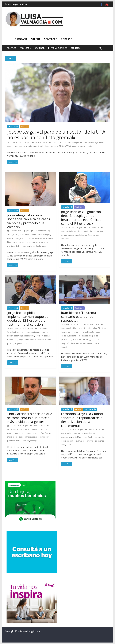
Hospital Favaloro (79, 332)
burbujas (17, 235)
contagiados (78, 433)
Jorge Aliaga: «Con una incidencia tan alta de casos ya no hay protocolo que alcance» (29, 221)
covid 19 (39, 336)
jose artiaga (93, 142)
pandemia (33, 242)
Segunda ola (36, 246)
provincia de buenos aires (18, 246)
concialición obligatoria (72, 142)
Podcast (67, 39)
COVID (70, 231)
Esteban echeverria (96, 437)
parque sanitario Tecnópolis (37, 437)
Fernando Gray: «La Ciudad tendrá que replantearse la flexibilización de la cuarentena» (82, 420)
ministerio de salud (15, 437)
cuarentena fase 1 (32, 433)
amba (54, 142)
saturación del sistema (77, 235)
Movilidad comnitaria (83, 231)
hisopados (12, 242)
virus (44, 246)
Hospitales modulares (79, 336)
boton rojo (18, 336)
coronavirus (29, 238)
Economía (25, 48)
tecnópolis (35, 441)
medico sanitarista (38, 340)
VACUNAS (65, 239)
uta (91, 146)
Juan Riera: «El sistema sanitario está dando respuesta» (79, 317)
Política (11, 48)
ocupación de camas (70, 343)
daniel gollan (91, 328)
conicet (10, 238)
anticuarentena (39, 332)
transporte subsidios (79, 146)
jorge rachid (24, 340)
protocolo (43, 242)
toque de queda (22, 344)
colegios (47, 235)
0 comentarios (39, 142)
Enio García (46, 433)
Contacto (51, 39)
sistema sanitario (87, 343)
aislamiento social (17, 332)
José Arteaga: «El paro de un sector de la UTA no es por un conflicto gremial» (56, 135)
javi (29, 142)
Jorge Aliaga (23, 242)
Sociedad (40, 48)
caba (69, 433)
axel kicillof (72, 328)
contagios (19, 238)
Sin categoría (90, 409)
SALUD (69, 445)
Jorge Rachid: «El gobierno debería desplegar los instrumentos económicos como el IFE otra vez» (81, 218)
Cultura (76, 48)
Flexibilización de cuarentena (73, 441)
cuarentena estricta (15, 433)
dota (85, 142)
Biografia (21, 39)
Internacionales (58, 48)
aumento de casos (21, 429)
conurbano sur (91, 433)
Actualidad (13, 126)
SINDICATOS (64, 146)
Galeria (36, 39)
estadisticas (48, 238)
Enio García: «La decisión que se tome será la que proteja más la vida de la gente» (30, 418)
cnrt (59, 142)
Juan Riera (95, 340)
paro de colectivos (41, 146)
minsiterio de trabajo (23, 146)
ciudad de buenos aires (32, 235)
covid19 (39, 238)
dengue (83, 437)
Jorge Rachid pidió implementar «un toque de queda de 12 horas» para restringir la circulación (28, 318)
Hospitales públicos (81, 340)
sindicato (54, 146)
